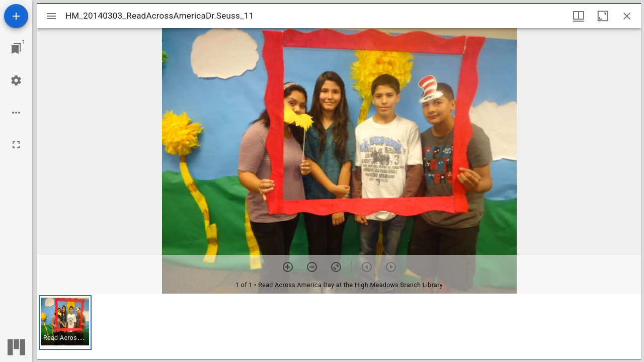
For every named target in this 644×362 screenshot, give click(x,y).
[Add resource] (16, 16)
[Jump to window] (16, 48)
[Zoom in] (288, 267)
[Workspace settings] (16, 80)
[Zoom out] (312, 267)
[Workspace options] (16, 113)
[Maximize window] (603, 16)
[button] (65, 323)
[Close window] (627, 16)
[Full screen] (16, 145)
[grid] (339, 326)
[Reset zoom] (336, 267)
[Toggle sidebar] (51, 16)
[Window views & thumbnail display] (579, 16)
